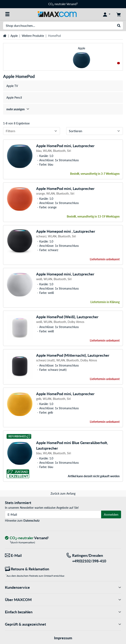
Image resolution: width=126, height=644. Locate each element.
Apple (14, 36)
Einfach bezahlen (63, 612)
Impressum (63, 638)
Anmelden (111, 514)
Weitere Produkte (33, 36)
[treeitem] (63, 109)
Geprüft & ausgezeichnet (63, 624)
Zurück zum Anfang (63, 493)
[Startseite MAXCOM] (57, 14)
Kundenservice (63, 587)
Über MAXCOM (63, 600)
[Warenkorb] (119, 14)
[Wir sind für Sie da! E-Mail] (32, 555)
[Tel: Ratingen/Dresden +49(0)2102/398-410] (94, 558)
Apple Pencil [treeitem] (14, 98)
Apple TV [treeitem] (12, 86)
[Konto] (107, 14)
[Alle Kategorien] (7, 14)
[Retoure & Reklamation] (32, 569)
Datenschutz (31, 521)
